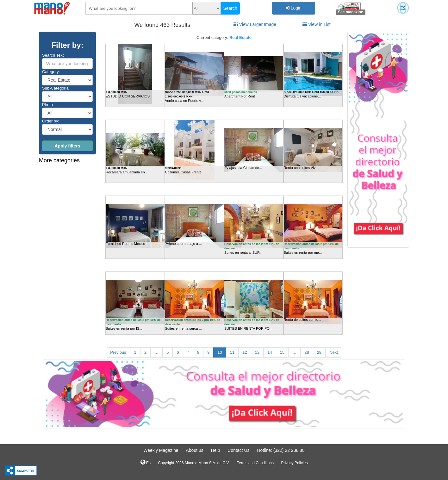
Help (216, 450)
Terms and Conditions (255, 463)
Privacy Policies (294, 463)
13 (257, 352)
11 (232, 352)
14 (270, 352)
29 (319, 352)
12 (245, 352)
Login (294, 8)
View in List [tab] (316, 24)
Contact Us (238, 450)
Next (334, 352)
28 (307, 352)
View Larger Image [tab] (255, 24)
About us (194, 450)
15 (282, 352)
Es (146, 462)
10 (220, 352)
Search (230, 8)
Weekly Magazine (161, 450)
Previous (118, 352)
